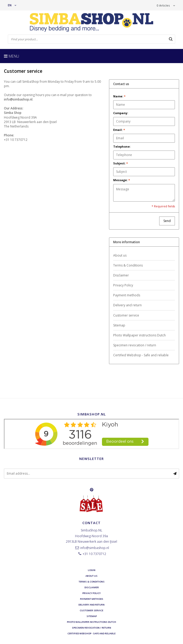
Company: (121, 113)
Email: (119, 130)
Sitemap (119, 325)
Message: (122, 180)
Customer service (126, 315)
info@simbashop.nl (95, 548)
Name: (119, 96)
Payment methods (127, 295)
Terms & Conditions (128, 265)
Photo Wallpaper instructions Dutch (139, 335)
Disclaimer (121, 275)
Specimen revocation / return (135, 345)
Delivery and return (127, 305)
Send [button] (167, 221)
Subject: (121, 163)
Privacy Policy (123, 285)
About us (120, 255)
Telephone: (122, 146)
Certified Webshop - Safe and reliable (141, 355)
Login (92, 570)
